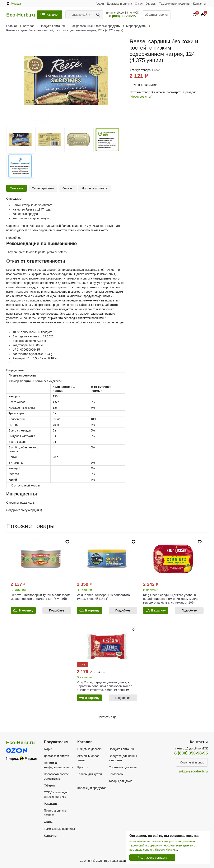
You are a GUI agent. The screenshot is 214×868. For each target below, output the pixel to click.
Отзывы (151, 4)
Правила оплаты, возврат (56, 813)
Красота (83, 767)
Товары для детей (90, 774)
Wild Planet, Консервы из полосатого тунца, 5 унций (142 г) (103, 597)
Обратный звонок (156, 15)
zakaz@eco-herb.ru (193, 771)
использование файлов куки (148, 841)
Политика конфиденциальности (59, 765)
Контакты (199, 4)
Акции (100, 4)
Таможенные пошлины (175, 4)
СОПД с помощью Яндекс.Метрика (56, 795)
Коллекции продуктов (92, 788)
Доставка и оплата (119, 4)
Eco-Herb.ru (21, 15)
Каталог (53, 15)
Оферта (49, 785)
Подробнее (57, 610)
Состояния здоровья (123, 767)
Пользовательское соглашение (56, 776)
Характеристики (43, 188)
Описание (17, 188)
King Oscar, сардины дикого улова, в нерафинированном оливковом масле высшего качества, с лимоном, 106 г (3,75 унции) (171, 601)
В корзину (26, 610)
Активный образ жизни (88, 758)
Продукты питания (121, 749)
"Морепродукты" (141, 97)
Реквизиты (51, 804)
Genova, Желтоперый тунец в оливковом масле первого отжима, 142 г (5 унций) (40, 597)
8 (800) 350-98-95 (123, 16)
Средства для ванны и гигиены (123, 758)
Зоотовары (116, 774)
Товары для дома (120, 781)
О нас (139, 4)
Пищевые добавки (90, 749)
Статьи (49, 822)
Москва (16, 4)
